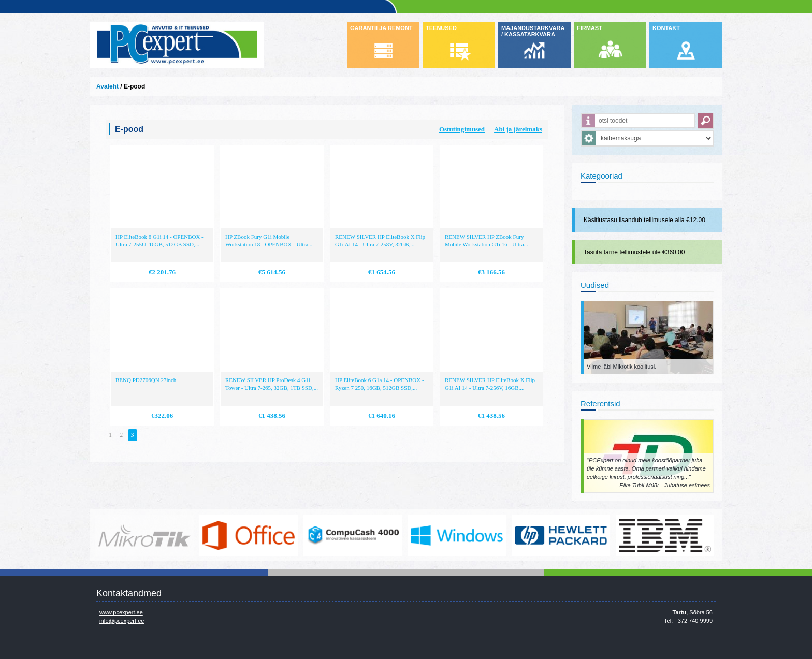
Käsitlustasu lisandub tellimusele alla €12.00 (644, 220)
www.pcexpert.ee (121, 612)
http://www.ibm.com (665, 535)
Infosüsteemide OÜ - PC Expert (177, 45)
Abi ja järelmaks (518, 129)
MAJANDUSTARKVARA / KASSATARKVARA (533, 31)
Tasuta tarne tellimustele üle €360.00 (634, 252)
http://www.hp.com (561, 535)
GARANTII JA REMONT (381, 28)
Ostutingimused (462, 129)
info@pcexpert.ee (122, 621)
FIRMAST (590, 28)
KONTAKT (666, 28)
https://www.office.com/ (249, 535)
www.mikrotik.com (144, 535)
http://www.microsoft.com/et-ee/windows (457, 535)
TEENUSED (441, 28)
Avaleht (107, 86)
